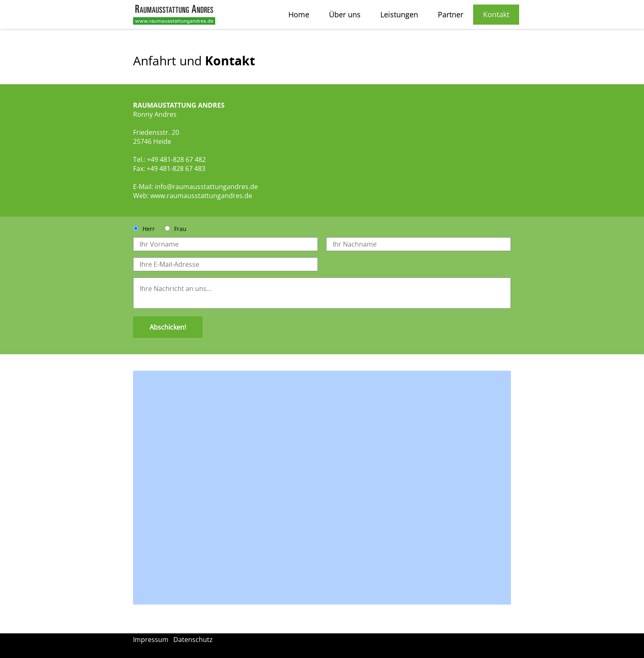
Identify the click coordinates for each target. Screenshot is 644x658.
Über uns (345, 14)
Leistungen (399, 14)
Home (299, 14)
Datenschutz (193, 640)
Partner (451, 14)
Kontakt (496, 14)
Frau (180, 229)
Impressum (151, 640)
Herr (149, 229)
